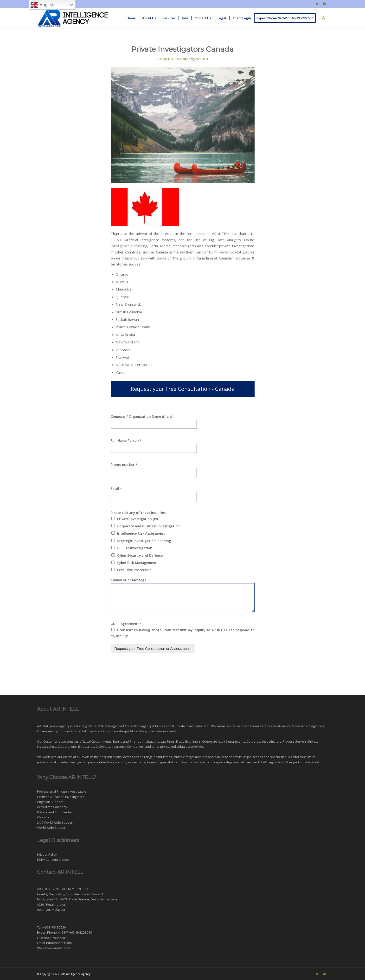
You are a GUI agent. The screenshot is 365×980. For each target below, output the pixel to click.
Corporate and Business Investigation (148, 526)
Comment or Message (128, 580)
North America (221, 252)
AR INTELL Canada (175, 59)
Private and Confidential (55, 812)
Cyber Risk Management (137, 563)
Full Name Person (126, 441)
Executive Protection (134, 570)
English (42, 5)
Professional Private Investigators (62, 791)
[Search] (323, 18)
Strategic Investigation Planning (144, 541)
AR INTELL (202, 59)
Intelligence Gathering (129, 246)
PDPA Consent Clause (53, 860)
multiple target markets (190, 757)
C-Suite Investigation (135, 548)
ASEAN (262, 762)
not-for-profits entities (130, 731)
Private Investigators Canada (182, 49)
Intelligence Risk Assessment (141, 533)
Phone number (124, 465)
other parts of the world (302, 762)
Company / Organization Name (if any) (142, 417)
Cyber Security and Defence (140, 555)
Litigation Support (50, 802)
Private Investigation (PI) (138, 519)
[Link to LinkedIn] (325, 4)
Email (116, 489)
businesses (269, 726)
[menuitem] (131, 18)
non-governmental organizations (83, 731)
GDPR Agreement (126, 624)
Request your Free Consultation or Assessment (152, 648)
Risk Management (111, 726)
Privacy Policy (47, 854)
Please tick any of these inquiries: (139, 513)
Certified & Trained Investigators (61, 797)
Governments (47, 731)
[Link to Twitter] (317, 4)
